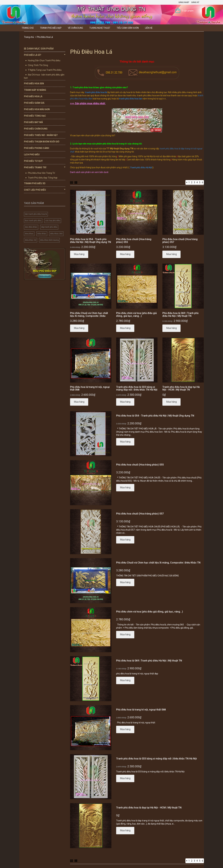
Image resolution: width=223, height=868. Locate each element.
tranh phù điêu (167, 149)
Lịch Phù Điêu (32, 155)
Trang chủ (28, 28)
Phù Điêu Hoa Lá (33, 96)
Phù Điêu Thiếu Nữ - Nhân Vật (41, 135)
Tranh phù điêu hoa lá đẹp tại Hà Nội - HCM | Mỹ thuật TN (181, 388)
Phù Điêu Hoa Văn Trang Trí (41, 173)
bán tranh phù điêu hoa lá (36, 214)
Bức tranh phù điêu (33, 221)
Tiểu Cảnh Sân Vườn (128, 28)
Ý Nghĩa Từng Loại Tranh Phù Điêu (45, 70)
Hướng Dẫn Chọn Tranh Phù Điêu (44, 60)
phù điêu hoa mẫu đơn (81, 99)
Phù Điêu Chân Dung (36, 129)
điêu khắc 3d (31, 240)
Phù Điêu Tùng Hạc (35, 116)
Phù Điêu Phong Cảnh (37, 148)
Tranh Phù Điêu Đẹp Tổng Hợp (43, 178)
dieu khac (29, 234)
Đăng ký (195, 2)
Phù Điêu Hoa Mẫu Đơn (37, 109)
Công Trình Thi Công (38, 65)
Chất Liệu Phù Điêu (45, 190)
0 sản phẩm (188, 11)
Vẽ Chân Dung (75, 28)
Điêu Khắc (42, 234)
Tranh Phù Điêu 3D (35, 183)
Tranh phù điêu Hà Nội (141, 167)
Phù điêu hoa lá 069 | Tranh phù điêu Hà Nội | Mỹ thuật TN (180, 315)
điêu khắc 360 (56, 234)
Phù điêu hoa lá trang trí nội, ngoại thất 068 (90, 388)
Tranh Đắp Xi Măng (35, 90)
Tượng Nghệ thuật (100, 28)
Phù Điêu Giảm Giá (34, 103)
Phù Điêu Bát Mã (33, 122)
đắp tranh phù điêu (49, 227)
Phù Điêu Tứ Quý (33, 161)
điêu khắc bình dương (49, 240)
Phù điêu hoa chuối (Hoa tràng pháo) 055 (134, 241)
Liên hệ (149, 28)
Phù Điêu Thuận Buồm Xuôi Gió (42, 142)
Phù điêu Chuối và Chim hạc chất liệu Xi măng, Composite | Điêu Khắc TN (89, 316)
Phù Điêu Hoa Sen (34, 83)
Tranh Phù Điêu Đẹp (51, 28)
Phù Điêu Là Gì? (45, 55)
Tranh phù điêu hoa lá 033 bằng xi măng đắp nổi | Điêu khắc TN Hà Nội (137, 388)
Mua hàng (79, 254)
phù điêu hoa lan (134, 99)
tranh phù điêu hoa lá (96, 92)
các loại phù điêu (53, 221)
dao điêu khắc (31, 227)
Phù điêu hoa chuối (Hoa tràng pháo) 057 (180, 241)
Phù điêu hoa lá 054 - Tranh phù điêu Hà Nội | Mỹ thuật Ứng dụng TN (91, 241)
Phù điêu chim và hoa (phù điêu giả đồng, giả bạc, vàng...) (136, 315)
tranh (201, 95)
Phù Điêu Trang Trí (45, 167)
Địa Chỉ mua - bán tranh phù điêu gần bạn (44, 76)
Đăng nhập (184, 2)
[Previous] (187, 182)
